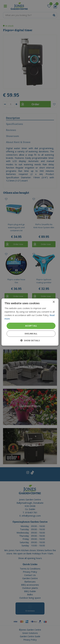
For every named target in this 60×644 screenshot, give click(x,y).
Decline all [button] (31, 334)
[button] (30, 340)
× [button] (54, 302)
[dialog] (30, 322)
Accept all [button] (31, 326)
